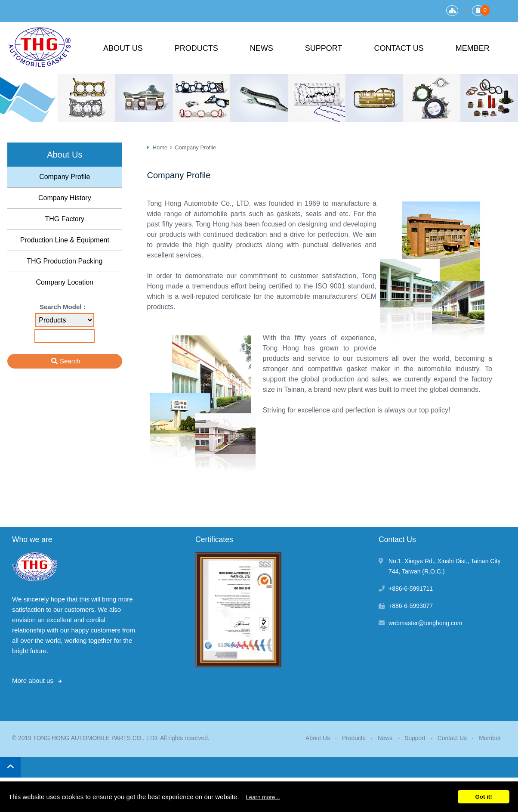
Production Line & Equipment (65, 240)
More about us (33, 680)
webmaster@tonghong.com (425, 623)
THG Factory (65, 219)
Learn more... (263, 797)
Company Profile (65, 177)
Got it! (483, 797)
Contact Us (399, 48)
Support (324, 48)
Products (196, 48)
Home (160, 147)
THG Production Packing (65, 261)
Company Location (65, 282)
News (262, 48)
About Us (123, 48)
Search (70, 361)
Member (473, 48)
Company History (65, 198)
